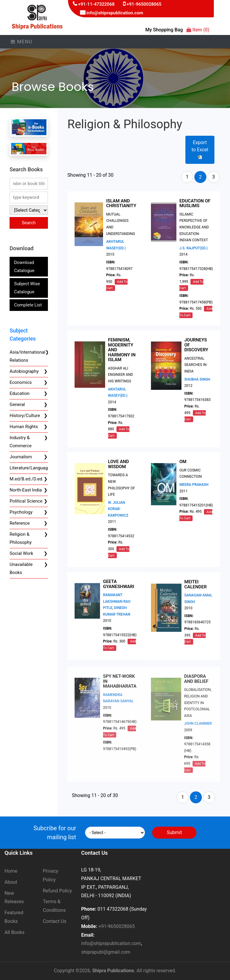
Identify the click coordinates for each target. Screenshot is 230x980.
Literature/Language (30, 468)
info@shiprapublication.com (115, 13)
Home (11, 871)
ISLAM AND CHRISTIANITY (121, 203)
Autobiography (24, 371)
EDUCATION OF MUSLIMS (195, 203)
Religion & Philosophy (21, 538)
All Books (15, 932)
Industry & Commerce (21, 442)
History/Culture (25, 416)
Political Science (26, 501)
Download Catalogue (24, 267)
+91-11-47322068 (96, 4)
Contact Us (55, 921)
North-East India (26, 490)
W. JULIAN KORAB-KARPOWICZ (118, 515)
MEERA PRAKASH (194, 493)
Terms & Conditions (54, 906)
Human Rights (24, 427)
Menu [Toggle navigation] (22, 42)
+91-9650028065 (144, 4)
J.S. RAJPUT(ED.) (193, 248)
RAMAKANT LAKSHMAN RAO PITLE (117, 612)
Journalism (21, 457)
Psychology (21, 512)
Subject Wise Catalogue (27, 288)
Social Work (21, 553)
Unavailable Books (21, 568)
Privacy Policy (51, 875)
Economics (21, 382)
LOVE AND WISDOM (119, 470)
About (11, 882)
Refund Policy (57, 891)
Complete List (28, 305)
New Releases (14, 897)
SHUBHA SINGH (198, 383)
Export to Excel (200, 149)
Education (20, 393)
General (17, 404)
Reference (20, 523)
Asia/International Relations (27, 356)
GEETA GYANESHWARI (119, 595)
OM (183, 470)
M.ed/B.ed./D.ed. (27, 479)
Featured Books (14, 917)
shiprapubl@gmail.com (106, 952)
